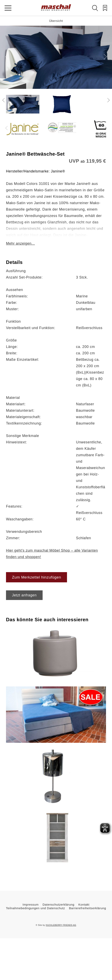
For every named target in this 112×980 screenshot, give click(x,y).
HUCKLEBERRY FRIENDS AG (61, 925)
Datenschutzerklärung (58, 904)
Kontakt (84, 904)
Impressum (31, 904)
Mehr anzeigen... (20, 243)
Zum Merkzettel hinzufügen (36, 577)
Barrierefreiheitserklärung (87, 908)
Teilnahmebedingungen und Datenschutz (35, 908)
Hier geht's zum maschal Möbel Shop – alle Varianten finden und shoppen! (52, 554)
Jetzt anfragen (24, 595)
